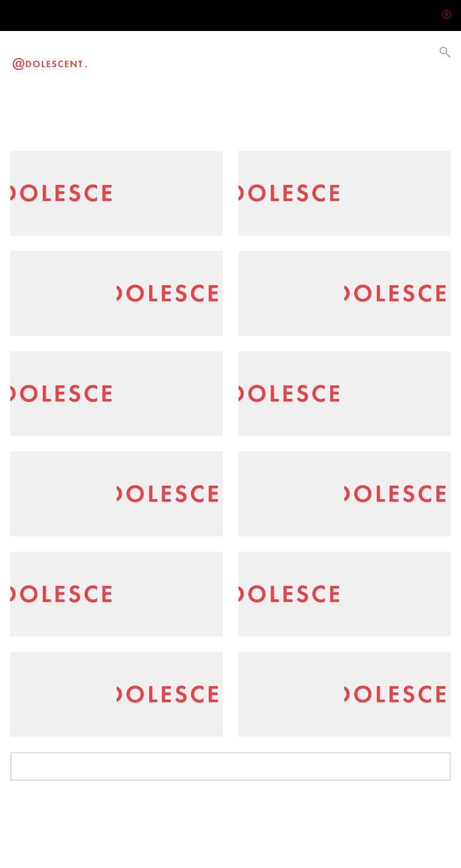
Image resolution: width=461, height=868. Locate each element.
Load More (230, 764)
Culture (182, 60)
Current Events (203, 60)
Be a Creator (247, 60)
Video (125, 60)
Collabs (224, 60)
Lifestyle (163, 60)
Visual (144, 60)
